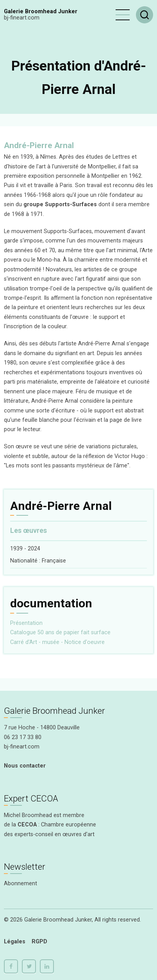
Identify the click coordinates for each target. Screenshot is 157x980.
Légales (15, 942)
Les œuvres (29, 531)
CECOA (27, 825)
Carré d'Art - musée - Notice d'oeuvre (57, 642)
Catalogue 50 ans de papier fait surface (60, 632)
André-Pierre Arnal (39, 145)
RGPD (39, 942)
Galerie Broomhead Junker (41, 11)
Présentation (26, 623)
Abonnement (21, 884)
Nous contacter (25, 766)
